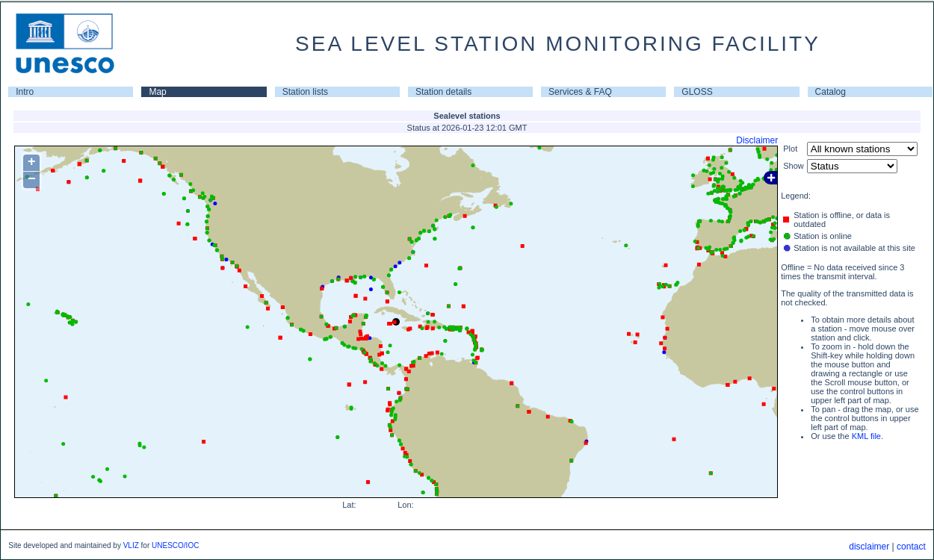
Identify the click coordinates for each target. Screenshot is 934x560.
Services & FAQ (580, 92)
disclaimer (869, 547)
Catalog (831, 92)
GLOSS (697, 92)
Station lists (305, 92)
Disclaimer (757, 140)
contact (911, 547)
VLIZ (131, 545)
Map (157, 92)
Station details (443, 92)
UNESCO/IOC (175, 545)
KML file (866, 436)
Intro (25, 92)
